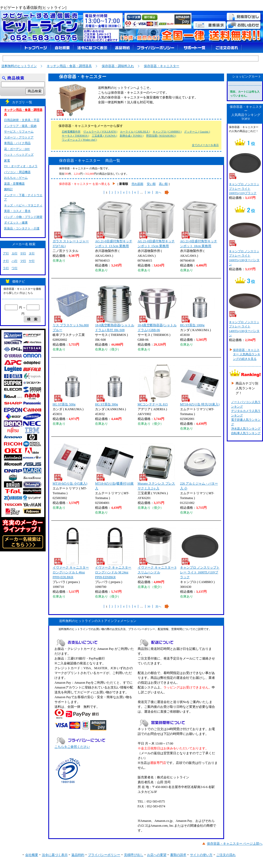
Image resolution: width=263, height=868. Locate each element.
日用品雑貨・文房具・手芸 (22, 120)
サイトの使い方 (201, 855)
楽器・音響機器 (14, 184)
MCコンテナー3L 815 (157, 385)
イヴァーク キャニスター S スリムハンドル (157, 551)
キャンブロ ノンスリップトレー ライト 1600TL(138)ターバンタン (245, 240)
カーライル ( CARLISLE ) (135, 132)
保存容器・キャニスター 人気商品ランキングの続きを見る (247, 354)
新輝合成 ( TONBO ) (131, 136)
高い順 (163, 184)
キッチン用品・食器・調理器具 (69, 66)
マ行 (23, 261)
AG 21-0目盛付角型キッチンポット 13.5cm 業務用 (114, 225)
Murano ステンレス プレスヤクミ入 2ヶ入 (157, 467)
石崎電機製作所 (71, 132)
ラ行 (6, 268)
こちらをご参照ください (72, 747)
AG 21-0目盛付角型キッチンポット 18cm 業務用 (199, 225)
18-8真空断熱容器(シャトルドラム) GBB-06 (157, 309)
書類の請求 (178, 855)
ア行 (6, 253)
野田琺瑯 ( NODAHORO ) (161, 136)
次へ (158, 192)
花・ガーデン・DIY (17, 149)
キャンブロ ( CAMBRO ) (167, 132)
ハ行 (14, 261)
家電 (7, 160)
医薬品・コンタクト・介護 (22, 228)
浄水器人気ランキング (246, 428)
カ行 (14, 253)
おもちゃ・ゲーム (16, 178)
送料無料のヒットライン (19, 66)
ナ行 (6, 261)
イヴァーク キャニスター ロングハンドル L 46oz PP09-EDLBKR (72, 553)
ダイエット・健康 (16, 222)
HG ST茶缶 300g (114, 385)
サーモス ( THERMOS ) (75, 136)
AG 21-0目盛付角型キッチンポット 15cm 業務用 (157, 225)
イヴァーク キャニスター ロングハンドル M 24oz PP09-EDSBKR (114, 553)
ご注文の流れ (226, 855)
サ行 (23, 253)
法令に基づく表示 (55, 855)
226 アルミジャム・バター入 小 (199, 467)
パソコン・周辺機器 (17, 172)
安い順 (151, 184)
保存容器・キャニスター (162, 66)
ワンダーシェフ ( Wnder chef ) (79, 140)
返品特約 (78, 855)
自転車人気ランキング (246, 433)
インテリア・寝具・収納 (20, 126)
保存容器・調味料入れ (118, 66)
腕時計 (8, 189)
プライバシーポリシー (104, 855)
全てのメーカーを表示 (205, 145)
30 (149, 192)
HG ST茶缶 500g (72, 385)
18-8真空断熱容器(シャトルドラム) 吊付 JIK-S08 (115, 309)
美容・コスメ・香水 (17, 211)
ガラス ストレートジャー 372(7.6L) (72, 225)
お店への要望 (157, 855)
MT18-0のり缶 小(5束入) (72, 464)
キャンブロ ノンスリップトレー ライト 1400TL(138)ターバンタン (245, 311)
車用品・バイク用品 (17, 143)
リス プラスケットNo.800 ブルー (72, 309)
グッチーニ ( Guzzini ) (197, 132)
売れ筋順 (137, 184)
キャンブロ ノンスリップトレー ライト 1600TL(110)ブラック (200, 553)
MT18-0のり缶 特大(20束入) (200, 385)
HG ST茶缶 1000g (199, 306)
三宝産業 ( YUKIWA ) (104, 136)
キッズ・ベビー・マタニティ (23, 205)
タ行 (32, 253)
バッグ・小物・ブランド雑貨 (23, 217)
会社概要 (32, 855)
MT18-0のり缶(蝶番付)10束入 (114, 467)
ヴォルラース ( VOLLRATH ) (100, 132)
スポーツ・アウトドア (19, 137)
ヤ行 (32, 261)
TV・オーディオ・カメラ (21, 166)
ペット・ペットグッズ (19, 155)
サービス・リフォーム (19, 131)
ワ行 (14, 268)
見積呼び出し (134, 855)
